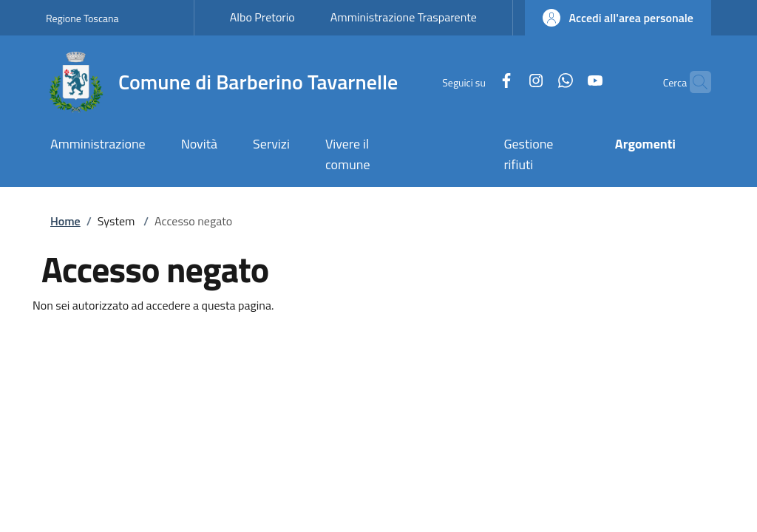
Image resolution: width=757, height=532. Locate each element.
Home (65, 221)
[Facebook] (478, 82)
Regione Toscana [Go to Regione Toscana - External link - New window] (82, 18)
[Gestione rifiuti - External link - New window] (541, 156)
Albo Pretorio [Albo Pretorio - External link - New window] (262, 17)
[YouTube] (566, 82)
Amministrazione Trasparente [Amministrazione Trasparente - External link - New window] (404, 17)
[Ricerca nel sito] (693, 82)
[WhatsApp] (537, 82)
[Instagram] (507, 82)
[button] (618, 18)
